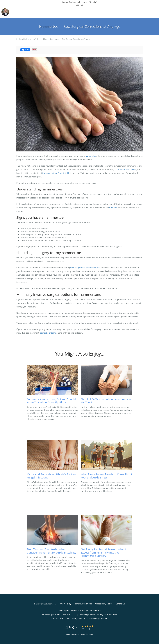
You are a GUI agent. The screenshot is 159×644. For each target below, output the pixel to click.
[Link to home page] (5, 12)
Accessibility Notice (104, 604)
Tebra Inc (52, 604)
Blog (45, 39)
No (82, 5)
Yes (77, 5)
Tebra (91, 634)
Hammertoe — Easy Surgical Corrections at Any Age (70, 39)
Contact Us (120, 604)
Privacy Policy (65, 604)
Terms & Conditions (83, 604)
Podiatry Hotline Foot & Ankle (28, 39)
